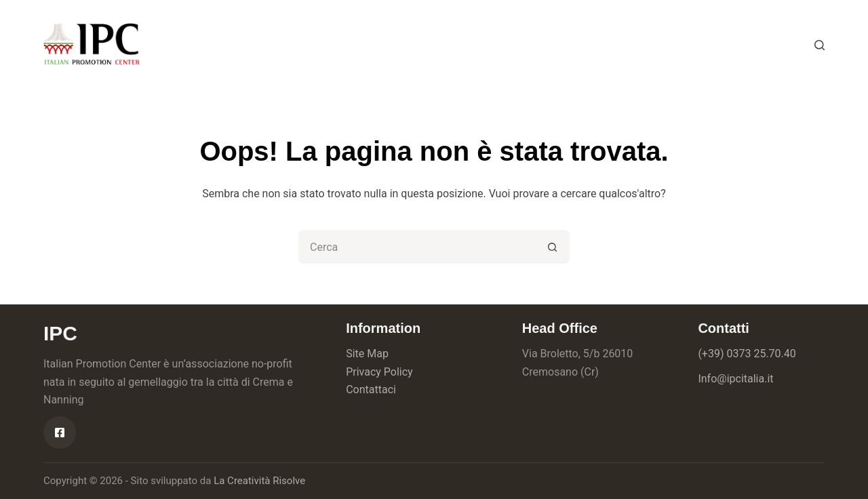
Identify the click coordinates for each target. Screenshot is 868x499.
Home (192, 44)
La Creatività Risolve (259, 481)
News (403, 44)
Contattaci (371, 390)
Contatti (470, 44)
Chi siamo (265, 44)
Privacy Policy (379, 372)
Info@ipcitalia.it (735, 379)
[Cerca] (820, 45)
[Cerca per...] (417, 247)
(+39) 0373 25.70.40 (747, 354)
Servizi (339, 44)
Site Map (367, 354)
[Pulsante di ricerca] (553, 247)
